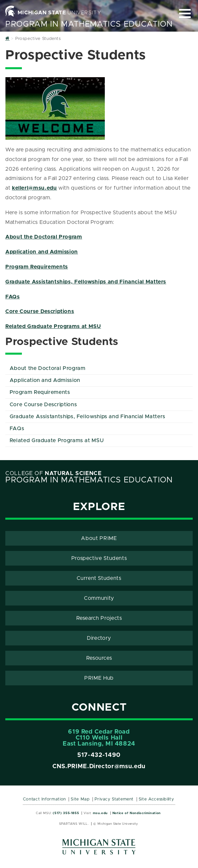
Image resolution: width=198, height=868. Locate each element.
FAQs (13, 297)
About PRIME (99, 538)
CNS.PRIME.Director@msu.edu (99, 767)
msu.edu (100, 813)
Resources (99, 658)
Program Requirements (37, 267)
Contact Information (44, 799)
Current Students (99, 578)
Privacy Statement (114, 799)
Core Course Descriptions (40, 311)
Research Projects (99, 618)
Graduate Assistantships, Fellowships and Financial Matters (86, 282)
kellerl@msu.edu (34, 188)
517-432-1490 (99, 755)
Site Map (80, 799)
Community (99, 598)
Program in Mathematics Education (89, 24)
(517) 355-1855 (66, 813)
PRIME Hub (99, 678)
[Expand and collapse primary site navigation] (185, 13)
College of (54, 473)
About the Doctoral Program (44, 237)
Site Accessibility (156, 799)
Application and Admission (42, 252)
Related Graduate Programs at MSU (53, 326)
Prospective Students (99, 558)
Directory (99, 638)
